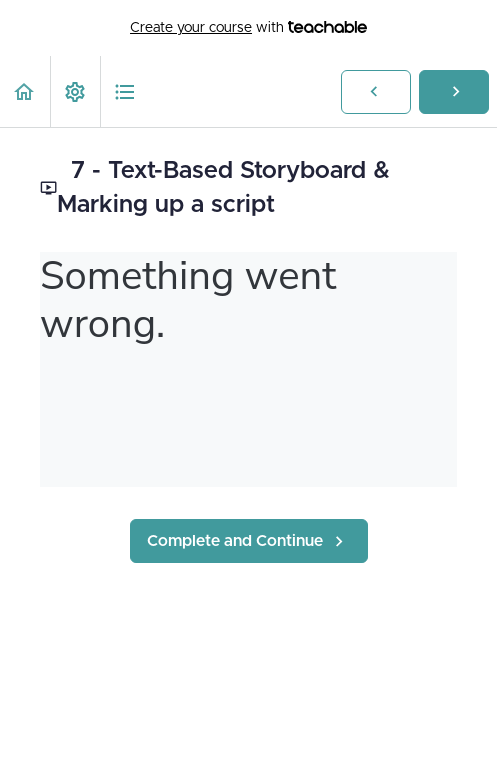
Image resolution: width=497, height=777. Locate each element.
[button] (25, 91)
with (248, 28)
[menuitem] (75, 91)
